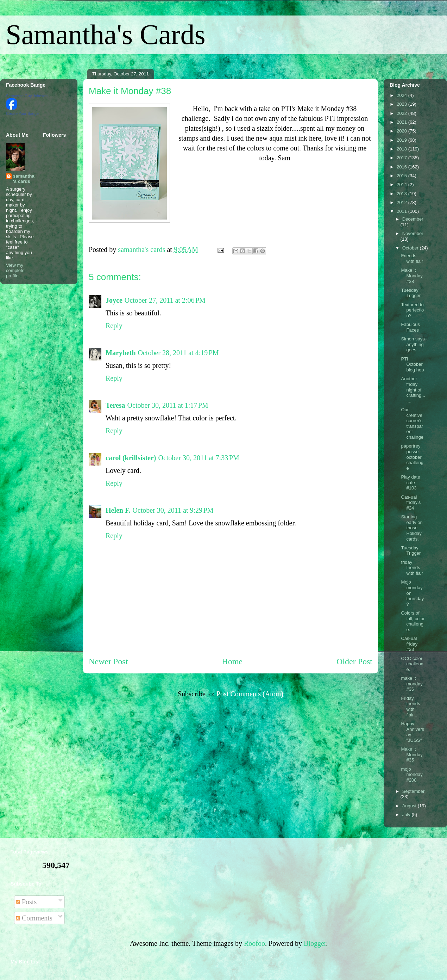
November (413, 233)
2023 (402, 104)
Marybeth (121, 353)
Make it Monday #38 (412, 276)
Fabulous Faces (410, 327)
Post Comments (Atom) (250, 694)
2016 (402, 167)
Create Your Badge (22, 113)
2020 (402, 131)
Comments (34, 918)
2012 (402, 202)
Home (232, 661)
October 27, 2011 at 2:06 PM (165, 300)
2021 (402, 122)
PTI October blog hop (412, 364)
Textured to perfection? (412, 310)
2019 (402, 140)
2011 (402, 211)
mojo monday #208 (412, 775)
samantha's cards (24, 179)
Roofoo (254, 943)
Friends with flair (412, 258)
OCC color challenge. (412, 664)
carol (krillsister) (131, 458)
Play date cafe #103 (410, 482)
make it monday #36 (412, 684)
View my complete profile (15, 270)
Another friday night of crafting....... (413, 390)
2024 (402, 95)
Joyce (114, 300)
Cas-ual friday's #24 (411, 503)
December (413, 219)
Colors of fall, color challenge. (413, 621)
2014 (402, 184)
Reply (114, 326)
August (410, 806)
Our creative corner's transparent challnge (412, 423)
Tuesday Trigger (411, 293)
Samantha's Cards (106, 35)
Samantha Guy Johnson (27, 96)
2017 (402, 158)
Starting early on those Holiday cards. (412, 528)
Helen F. (118, 510)
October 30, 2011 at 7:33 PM (199, 458)
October (411, 248)
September (414, 791)
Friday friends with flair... (410, 707)
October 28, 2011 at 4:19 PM (178, 353)
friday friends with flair (412, 568)
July (407, 815)
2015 (402, 176)
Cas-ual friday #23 (409, 644)
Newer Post (108, 661)
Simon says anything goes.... (413, 344)
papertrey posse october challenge (412, 457)
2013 (402, 194)
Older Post (354, 661)
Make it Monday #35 (412, 754)
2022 (402, 113)
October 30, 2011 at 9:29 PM (173, 510)
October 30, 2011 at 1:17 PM (168, 405)
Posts (26, 902)
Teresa (115, 405)
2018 (402, 149)
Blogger (315, 943)
